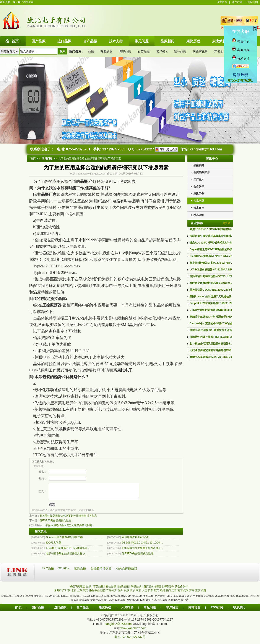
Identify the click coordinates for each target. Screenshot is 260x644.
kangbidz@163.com (206, 149)
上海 (79, 594)
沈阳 (174, 594)
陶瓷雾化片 (200, 51)
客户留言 (172, 611)
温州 (121, 594)
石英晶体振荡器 (127, 572)
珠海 (109, 594)
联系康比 (239, 611)
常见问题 (199, 201)
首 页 (18, 611)
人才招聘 (127, 611)
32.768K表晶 (61, 599)
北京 (73, 594)
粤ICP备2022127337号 (130, 640)
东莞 (85, 594)
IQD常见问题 (53, 546)
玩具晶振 (84, 603)
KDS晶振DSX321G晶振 (154, 603)
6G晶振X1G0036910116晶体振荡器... (68, 551)
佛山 (91, 594)
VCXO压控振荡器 (225, 599)
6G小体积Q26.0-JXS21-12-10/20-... (142, 546)
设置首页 (222, 2)
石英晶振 (144, 51)
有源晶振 (106, 51)
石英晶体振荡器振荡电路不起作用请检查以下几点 (68, 519)
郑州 (162, 594)
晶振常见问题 (84, 529)
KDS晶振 (121, 603)
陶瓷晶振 (125, 51)
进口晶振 (74, 599)
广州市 (66, 594)
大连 (145, 594)
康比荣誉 (199, 194)
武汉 (127, 594)
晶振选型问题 (69, 529)
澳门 (168, 594)
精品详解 (199, 215)
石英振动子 (18, 599)
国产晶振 (38, 611)
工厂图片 (199, 180)
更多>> (227, 223)
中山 (97, 594)
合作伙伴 (199, 186)
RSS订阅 (217, 611)
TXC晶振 (48, 572)
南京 (138, 594)
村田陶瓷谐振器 (205, 599)
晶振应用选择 (53, 529)
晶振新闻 (199, 165)
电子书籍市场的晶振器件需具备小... (67, 557)
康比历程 (105, 611)
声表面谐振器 (223, 51)
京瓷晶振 (80, 572)
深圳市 (58, 594)
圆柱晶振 (115, 599)
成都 (204, 594)
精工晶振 (109, 603)
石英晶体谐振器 (101, 572)
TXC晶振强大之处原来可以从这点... (142, 551)
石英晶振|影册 (202, 172)
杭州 (115, 594)
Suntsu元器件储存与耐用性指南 (64, 540)
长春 (150, 594)
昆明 (186, 594)
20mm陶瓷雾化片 (178, 603)
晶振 (91, 51)
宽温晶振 (137, 599)
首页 (33, 158)
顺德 (103, 594)
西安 (156, 594)
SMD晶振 (129, 325)
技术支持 (199, 208)
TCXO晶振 (242, 599)
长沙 (133, 594)
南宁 (180, 594)
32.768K (162, 51)
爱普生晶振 (97, 603)
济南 (192, 594)
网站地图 (253, 2)
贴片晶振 (160, 599)
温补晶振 (180, 51)
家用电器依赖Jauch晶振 (136, 540)
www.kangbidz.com (133, 631)
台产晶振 (83, 611)
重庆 (198, 594)
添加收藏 (237, 2)
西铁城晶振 (133, 603)
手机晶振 (148, 599)
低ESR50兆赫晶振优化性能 (55, 524)
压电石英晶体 (173, 599)
